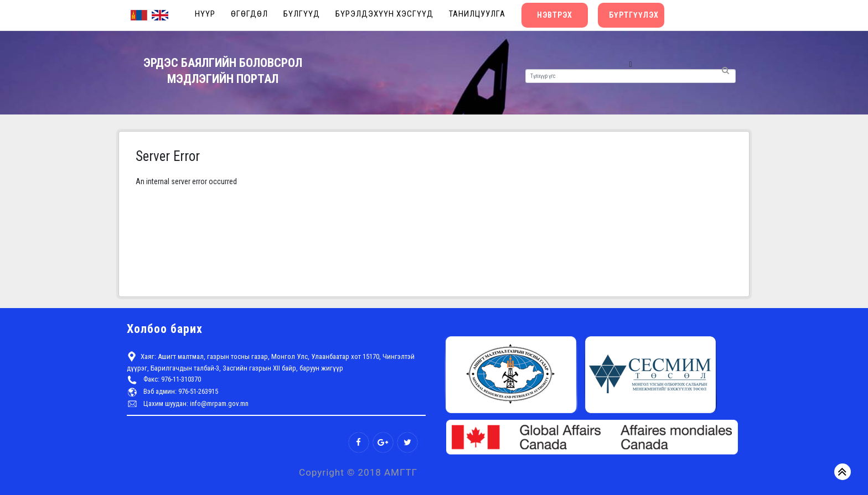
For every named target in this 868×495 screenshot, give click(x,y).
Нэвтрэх (555, 15)
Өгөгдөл (249, 14)
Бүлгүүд (302, 14)
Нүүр (205, 14)
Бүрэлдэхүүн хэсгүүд (384, 14)
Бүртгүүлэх (634, 15)
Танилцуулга (477, 14)
